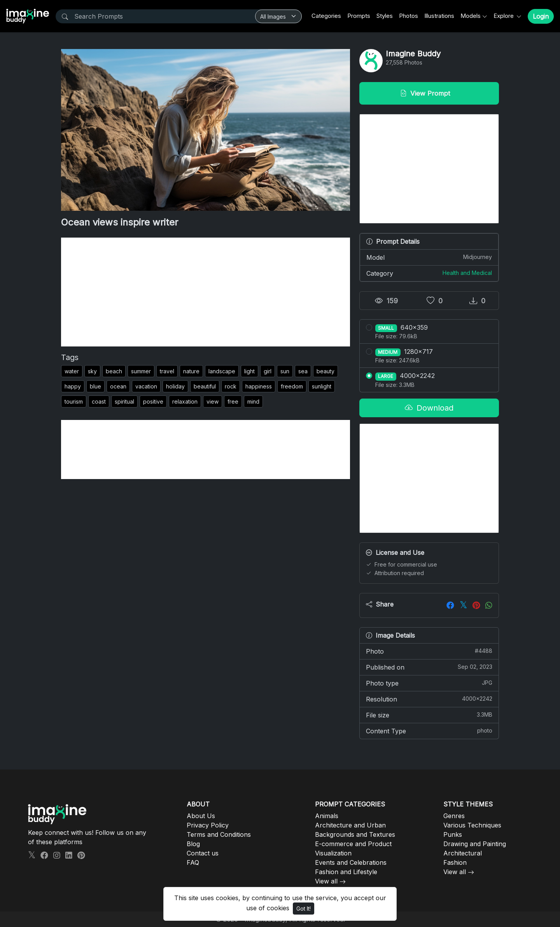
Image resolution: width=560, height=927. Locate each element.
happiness (259, 386)
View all (326, 881)
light (249, 371)
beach (114, 371)
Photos (409, 16)
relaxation (185, 401)
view (213, 401)
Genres (454, 816)
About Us (201, 816)
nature (191, 371)
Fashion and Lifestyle (346, 872)
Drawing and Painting (475, 844)
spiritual (124, 401)
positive (153, 401)
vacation (146, 386)
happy (73, 386)
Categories (326, 16)
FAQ (193, 862)
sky (92, 371)
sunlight (322, 386)
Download (429, 408)
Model (429, 257)
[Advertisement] (206, 292)
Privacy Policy (208, 825)
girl (268, 371)
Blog (193, 844)
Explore (504, 16)
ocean (118, 386)
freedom (292, 386)
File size (429, 715)
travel (167, 371)
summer (141, 371)
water (72, 371)
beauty (325, 371)
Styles (385, 16)
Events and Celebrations (351, 862)
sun (285, 371)
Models (471, 16)
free (233, 401)
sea (303, 371)
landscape (222, 371)
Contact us (203, 853)
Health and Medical (467, 273)
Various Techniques (472, 825)
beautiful (205, 386)
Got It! (304, 909)
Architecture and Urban (350, 825)
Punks (453, 834)
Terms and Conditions (219, 834)
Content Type (429, 731)
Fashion (455, 862)
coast (99, 401)
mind (253, 401)
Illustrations (439, 16)
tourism (74, 401)
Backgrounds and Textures (355, 834)
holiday (175, 386)
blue (95, 386)
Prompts (359, 16)
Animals (327, 816)
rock (231, 386)
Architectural (463, 853)
